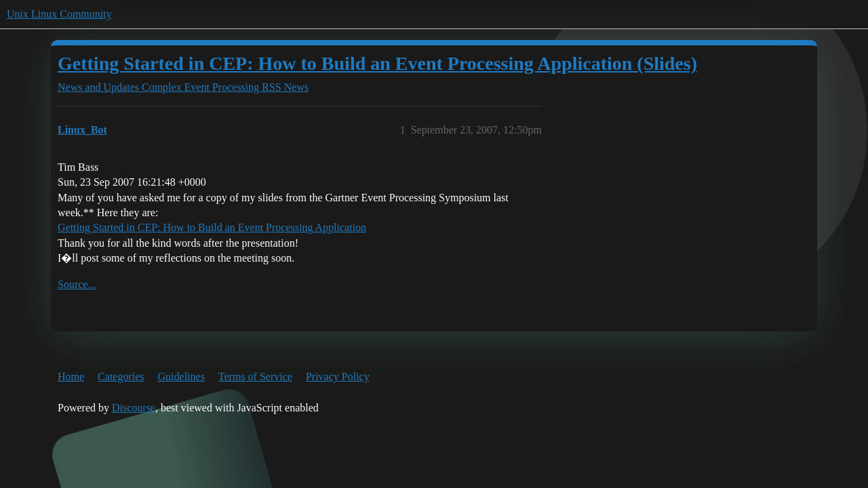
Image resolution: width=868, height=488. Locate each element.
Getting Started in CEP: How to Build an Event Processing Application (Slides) (377, 63)
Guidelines (181, 377)
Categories (121, 377)
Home (71, 377)
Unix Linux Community (59, 14)
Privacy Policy (338, 377)
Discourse (134, 408)
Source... (77, 284)
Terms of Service (255, 377)
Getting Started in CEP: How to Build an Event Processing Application (212, 227)
